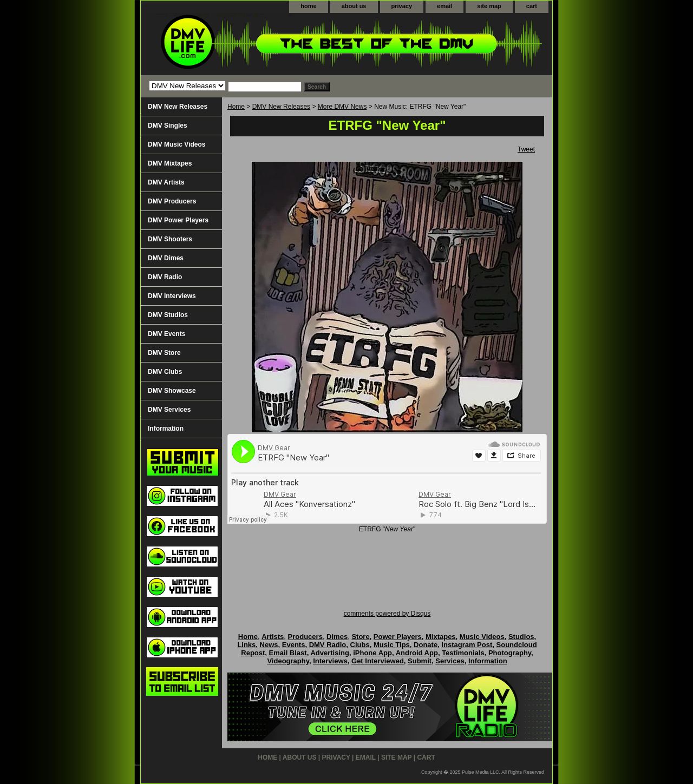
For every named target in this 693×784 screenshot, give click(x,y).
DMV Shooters (170, 239)
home (308, 6)
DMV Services (169, 410)
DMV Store (164, 353)
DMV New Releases (281, 107)
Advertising (330, 653)
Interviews (330, 661)
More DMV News (342, 107)
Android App (417, 653)
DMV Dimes (166, 258)
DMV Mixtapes (170, 163)
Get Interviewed (378, 661)
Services (450, 661)
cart (532, 6)
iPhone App (372, 653)
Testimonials (463, 653)
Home (236, 107)
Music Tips (392, 645)
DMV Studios (168, 315)
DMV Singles (168, 126)
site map (489, 6)
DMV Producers (172, 201)
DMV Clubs (165, 372)
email (444, 6)
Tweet (526, 149)
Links (246, 645)
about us (354, 6)
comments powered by (387, 614)
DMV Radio (165, 277)
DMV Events (166, 334)
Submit (420, 661)
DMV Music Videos (176, 144)
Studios (521, 637)
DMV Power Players (178, 220)
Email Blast (288, 653)
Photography (510, 653)
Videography (288, 661)
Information (166, 429)
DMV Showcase (172, 391)
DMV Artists (166, 182)
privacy (402, 6)
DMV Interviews (172, 296)
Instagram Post (467, 645)
